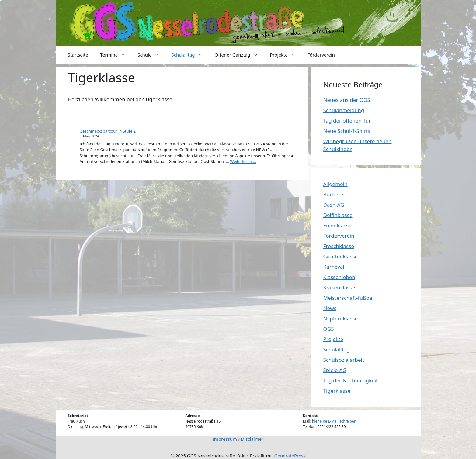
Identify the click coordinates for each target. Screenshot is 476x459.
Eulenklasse (337, 225)
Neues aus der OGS (347, 100)
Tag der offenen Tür (347, 121)
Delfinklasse (338, 215)
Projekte (286, 55)
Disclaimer (252, 439)
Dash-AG (334, 205)
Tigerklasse (337, 391)
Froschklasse (339, 246)
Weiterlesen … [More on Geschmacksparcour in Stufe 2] (243, 161)
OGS (329, 329)
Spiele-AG (335, 370)
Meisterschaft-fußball (349, 298)
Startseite (78, 55)
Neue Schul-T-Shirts (347, 131)
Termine (116, 55)
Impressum (225, 439)
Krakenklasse (339, 287)
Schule (151, 55)
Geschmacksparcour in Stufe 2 (108, 131)
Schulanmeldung (344, 110)
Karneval (334, 267)
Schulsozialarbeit (344, 360)
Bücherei (334, 194)
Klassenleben (339, 277)
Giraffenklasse (341, 256)
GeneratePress (290, 456)
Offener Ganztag (239, 55)
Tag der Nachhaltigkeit (351, 380)
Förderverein (321, 55)
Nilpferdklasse (341, 318)
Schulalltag (190, 55)
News (330, 308)
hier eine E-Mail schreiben (334, 421)
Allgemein (335, 184)
